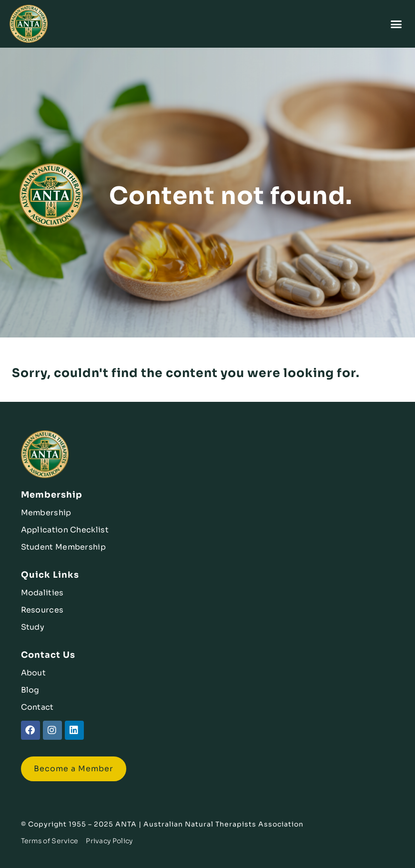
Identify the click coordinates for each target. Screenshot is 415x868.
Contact (37, 707)
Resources (42, 610)
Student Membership (63, 547)
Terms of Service (50, 841)
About (34, 673)
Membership (46, 513)
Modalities (42, 593)
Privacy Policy (109, 841)
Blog (30, 690)
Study (33, 627)
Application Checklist (65, 530)
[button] (397, 24)
